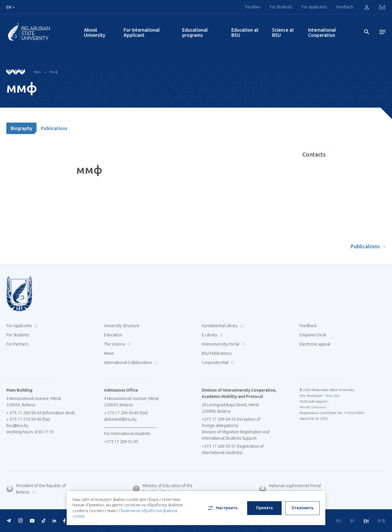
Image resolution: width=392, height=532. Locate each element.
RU (339, 521)
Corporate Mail (217, 363)
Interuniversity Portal (223, 344)
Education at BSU (245, 33)
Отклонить (302, 508)
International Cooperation (322, 33)
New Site (333, 395)
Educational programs (195, 33)
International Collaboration (130, 363)
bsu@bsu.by (17, 426)
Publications (54, 128)
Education (113, 335)
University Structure (122, 326)
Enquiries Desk (313, 335)
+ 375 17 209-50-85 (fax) (126, 413)
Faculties (253, 7)
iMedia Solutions (313, 407)
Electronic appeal (315, 344)
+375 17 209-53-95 (121, 442)
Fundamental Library (222, 326)
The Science (117, 344)
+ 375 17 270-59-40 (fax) (28, 419)
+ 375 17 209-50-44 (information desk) (41, 413)
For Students (281, 7)
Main (37, 72)
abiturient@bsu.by (120, 419)
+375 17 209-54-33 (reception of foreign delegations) (231, 422)
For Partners (17, 344)
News (109, 353)
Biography (21, 128)
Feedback (345, 7)
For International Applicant (142, 33)
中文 (382, 521)
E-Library (212, 335)
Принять (265, 508)
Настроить (222, 508)
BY (352, 521)
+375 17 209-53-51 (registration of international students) (233, 449)
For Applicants (314, 7)
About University (95, 33)
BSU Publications (217, 353)
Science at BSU (283, 33)
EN (366, 521)
